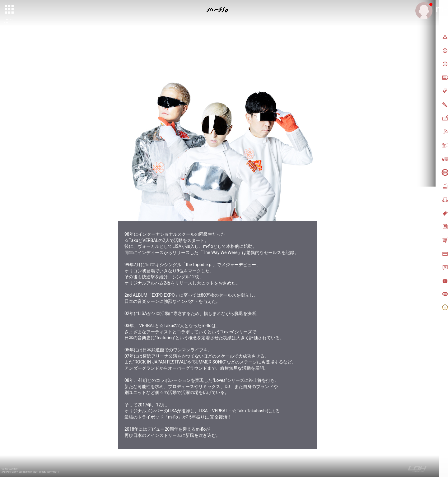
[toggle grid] (10, 10)
